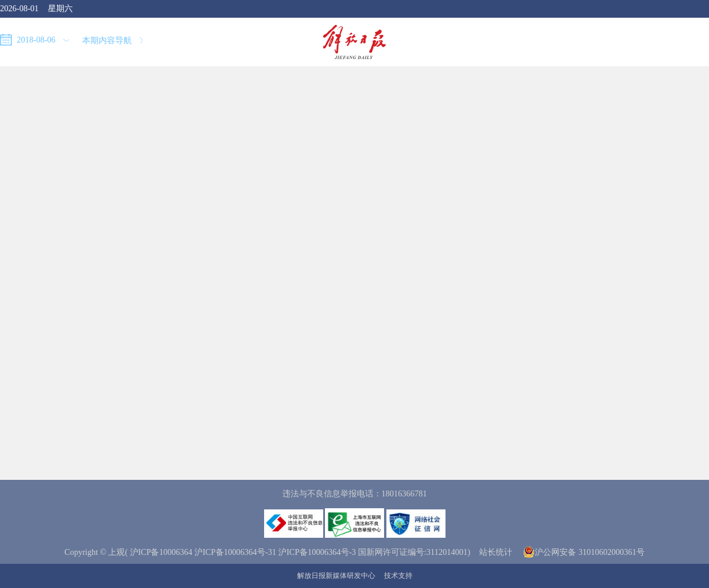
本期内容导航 (112, 40)
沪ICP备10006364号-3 (317, 552)
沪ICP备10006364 (161, 552)
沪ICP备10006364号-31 (235, 552)
